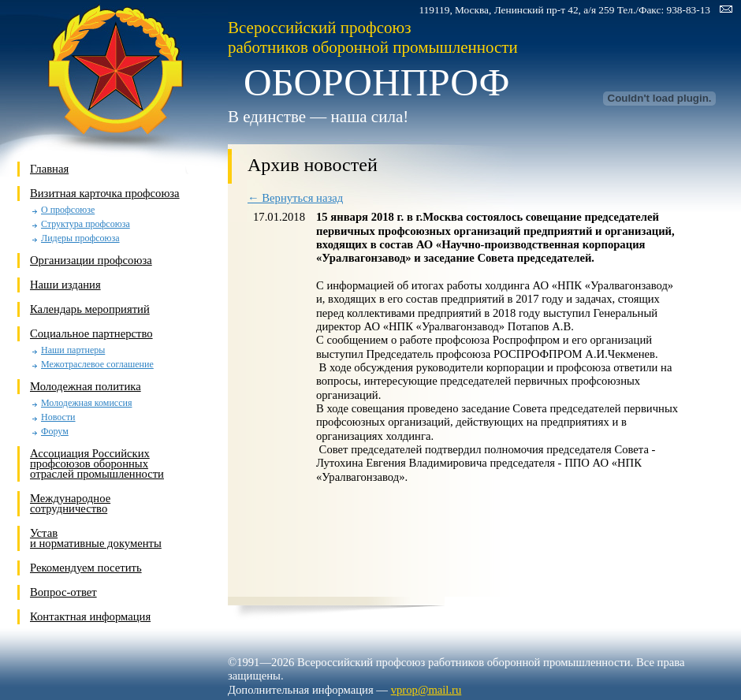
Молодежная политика (86, 386)
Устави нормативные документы (96, 538)
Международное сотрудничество (70, 503)
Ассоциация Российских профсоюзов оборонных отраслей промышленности (97, 464)
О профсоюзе (68, 210)
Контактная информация (90, 616)
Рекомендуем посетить (86, 568)
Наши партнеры (73, 350)
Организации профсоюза (91, 260)
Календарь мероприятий (90, 309)
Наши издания (65, 285)
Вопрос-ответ (63, 592)
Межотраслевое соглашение (97, 365)
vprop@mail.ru (426, 690)
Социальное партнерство (91, 333)
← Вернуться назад (295, 198)
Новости (58, 417)
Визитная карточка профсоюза (105, 193)
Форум (55, 432)
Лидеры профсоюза (80, 238)
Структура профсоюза (86, 224)
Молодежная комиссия (86, 403)
